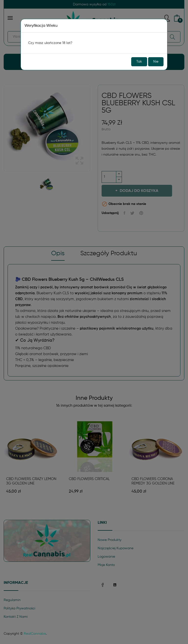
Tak (139, 62)
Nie (156, 62)
